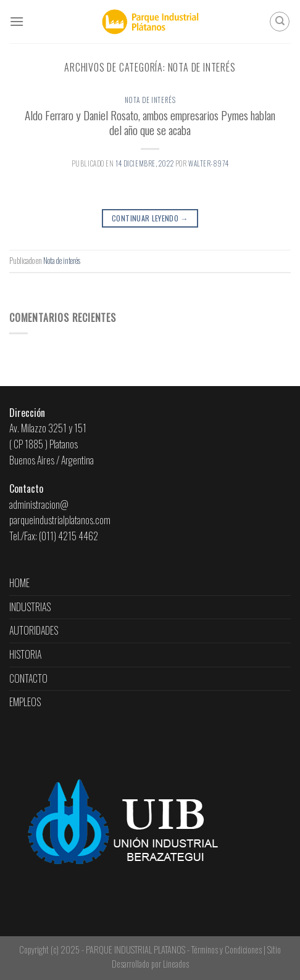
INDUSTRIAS (30, 607)
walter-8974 (208, 163)
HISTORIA (25, 654)
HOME (19, 583)
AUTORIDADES (34, 630)
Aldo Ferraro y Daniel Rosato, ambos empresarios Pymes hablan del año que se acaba (150, 123)
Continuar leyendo (150, 218)
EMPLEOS (25, 702)
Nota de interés (150, 100)
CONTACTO (28, 678)
